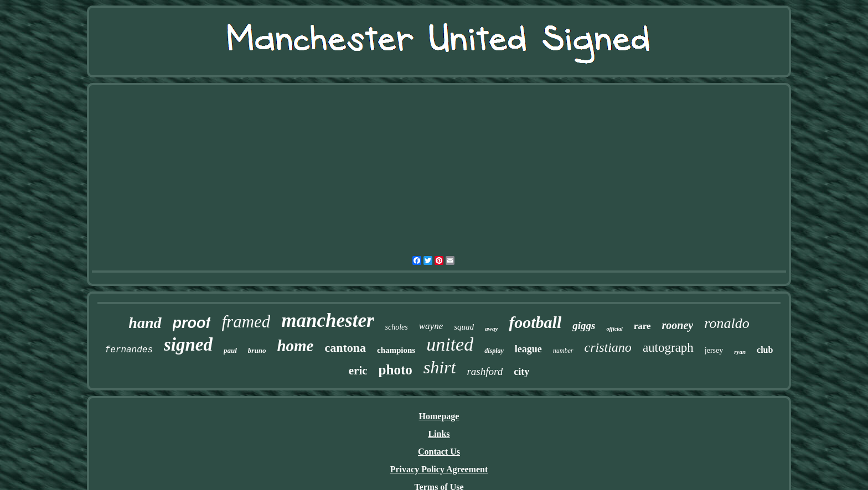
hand (145, 323)
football (535, 322)
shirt (440, 367)
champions (396, 350)
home (295, 346)
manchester (327, 320)
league (528, 349)
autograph (668, 348)
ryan (740, 352)
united (450, 344)
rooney (678, 325)
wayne (431, 326)
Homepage (439, 416)
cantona (345, 348)
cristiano (608, 347)
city (521, 372)
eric (358, 371)
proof (192, 323)
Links (439, 434)
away (491, 329)
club (765, 350)
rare (642, 326)
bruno (257, 350)
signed (188, 345)
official (614, 329)
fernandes (129, 350)
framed (246, 322)
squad (464, 327)
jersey (714, 350)
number (563, 351)
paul (230, 350)
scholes (397, 327)
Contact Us (439, 452)
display (494, 351)
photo (396, 370)
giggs (584, 325)
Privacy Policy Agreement (439, 469)
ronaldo (727, 323)
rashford (485, 371)
